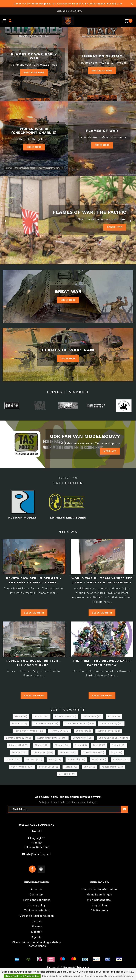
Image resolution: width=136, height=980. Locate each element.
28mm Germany (19, 738)
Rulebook (76, 760)
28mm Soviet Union (113, 738)
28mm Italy (83, 738)
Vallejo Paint (112, 767)
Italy (117, 752)
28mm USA (19, 745)
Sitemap (37, 926)
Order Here (34, 147)
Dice (99, 745)
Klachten (37, 932)
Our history (37, 895)
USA (89, 767)
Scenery (121, 760)
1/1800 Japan (66, 716)
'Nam (21, 716)
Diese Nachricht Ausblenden (22, 976)
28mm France (109, 731)
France (19, 752)
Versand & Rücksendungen (37, 916)
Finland (118, 745)
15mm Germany (46, 724)
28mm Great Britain (52, 738)
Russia (99, 760)
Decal (81, 745)
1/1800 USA (92, 716)
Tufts (71, 767)
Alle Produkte (99, 911)
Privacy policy (37, 905)
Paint (55, 760)
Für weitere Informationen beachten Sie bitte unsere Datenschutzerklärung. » (88, 976)
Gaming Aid (43, 752)
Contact (37, 921)
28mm (83, 731)
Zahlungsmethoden (37, 911)
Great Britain (94, 752)
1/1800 (41, 716)
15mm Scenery (111, 724)
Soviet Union (22, 767)
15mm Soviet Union (29, 731)
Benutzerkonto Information (99, 889)
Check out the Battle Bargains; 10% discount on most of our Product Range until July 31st (68, 4)
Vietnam (67, 774)
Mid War (34, 760)
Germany (68, 752)
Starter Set (49, 767)
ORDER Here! (115, 227)
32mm (42, 745)
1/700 (114, 716)
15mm (19, 724)
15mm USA (60, 731)
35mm (62, 745)
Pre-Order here (34, 73)
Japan (13, 760)
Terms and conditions (37, 900)
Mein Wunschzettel (99, 900)
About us (37, 889)
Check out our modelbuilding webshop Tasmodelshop (37, 944)
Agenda (37, 937)
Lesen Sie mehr (34, 613)
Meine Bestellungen (99, 895)
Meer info (110, 451)
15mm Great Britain (79, 724)
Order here (102, 145)
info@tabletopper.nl (38, 854)
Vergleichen (99, 905)
